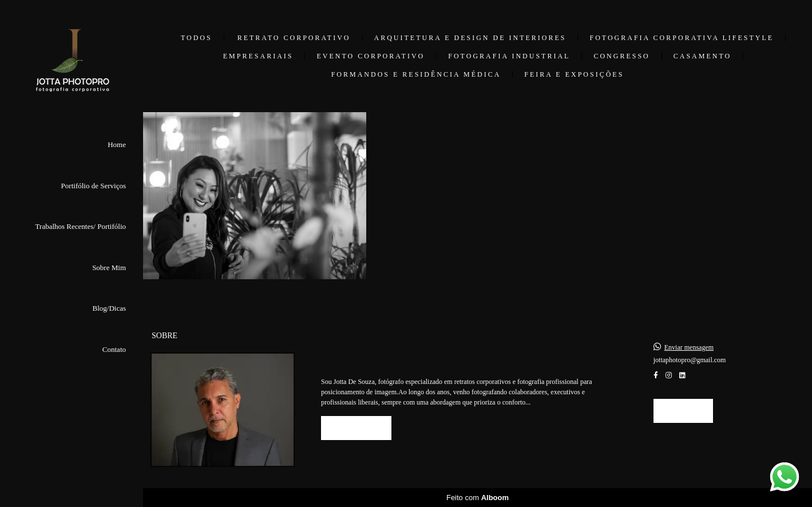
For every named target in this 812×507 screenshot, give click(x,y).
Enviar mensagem (689, 347)
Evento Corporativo (371, 56)
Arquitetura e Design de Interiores (470, 38)
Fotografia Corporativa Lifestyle (682, 38)
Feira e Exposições (574, 74)
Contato (114, 349)
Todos (197, 38)
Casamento (702, 56)
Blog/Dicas (110, 308)
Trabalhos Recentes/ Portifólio (81, 226)
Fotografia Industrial (509, 56)
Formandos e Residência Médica (416, 74)
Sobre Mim (109, 268)
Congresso (621, 56)
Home (117, 144)
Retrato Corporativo (294, 38)
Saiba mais (356, 428)
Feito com (478, 498)
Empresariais (258, 56)
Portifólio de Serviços (94, 186)
